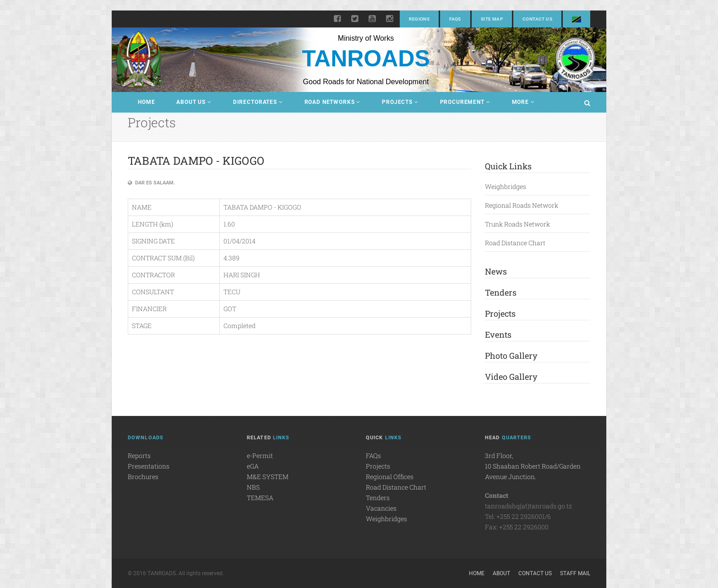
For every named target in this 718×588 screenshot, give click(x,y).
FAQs (455, 19)
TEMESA (260, 498)
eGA (253, 466)
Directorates (258, 102)
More (523, 102)
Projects (400, 102)
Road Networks (333, 102)
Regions (419, 19)
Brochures (143, 477)
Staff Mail (575, 573)
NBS (253, 487)
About (501, 573)
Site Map (492, 19)
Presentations (149, 466)
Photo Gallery (511, 356)
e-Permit (260, 456)
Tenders (501, 292)
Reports (139, 456)
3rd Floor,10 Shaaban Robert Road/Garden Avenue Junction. (533, 466)
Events (498, 334)
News (496, 271)
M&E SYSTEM (268, 477)
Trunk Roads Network (517, 224)
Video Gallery (511, 377)
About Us (194, 102)
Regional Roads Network (522, 205)
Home (146, 102)
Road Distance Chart (515, 243)
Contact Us (537, 19)
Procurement (465, 102)
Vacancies (381, 508)
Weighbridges (506, 186)
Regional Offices (390, 477)
